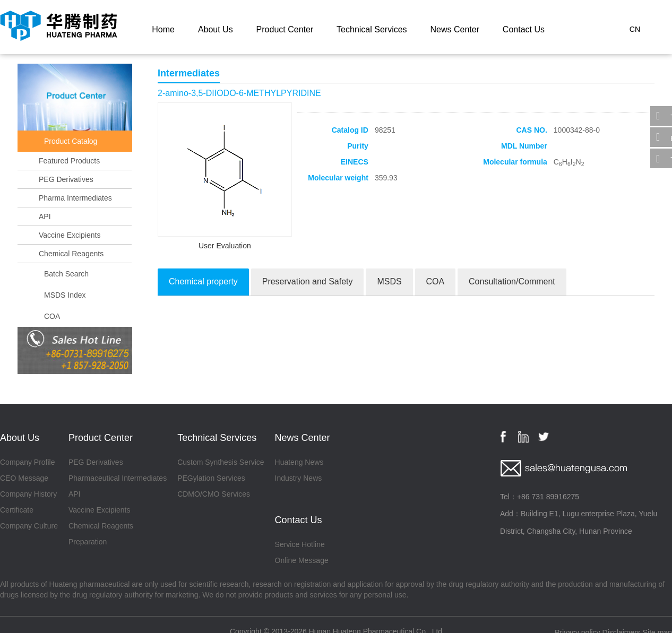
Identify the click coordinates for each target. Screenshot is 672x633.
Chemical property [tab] (203, 281)
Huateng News (299, 462)
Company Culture (29, 526)
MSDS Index (65, 295)
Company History (28, 494)
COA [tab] (436, 281)
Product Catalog (71, 141)
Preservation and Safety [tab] (308, 281)
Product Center (285, 29)
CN (635, 29)
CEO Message (24, 478)
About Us (216, 29)
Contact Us (524, 29)
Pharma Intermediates (75, 198)
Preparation (88, 542)
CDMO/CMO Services (214, 494)
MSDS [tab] (389, 281)
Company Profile (28, 462)
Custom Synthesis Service (221, 462)
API (45, 216)
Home (163, 29)
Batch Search (66, 274)
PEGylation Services (211, 478)
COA (52, 316)
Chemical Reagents (71, 254)
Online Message (302, 560)
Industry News (299, 478)
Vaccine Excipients (70, 235)
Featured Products (69, 161)
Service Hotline (300, 544)
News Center (454, 29)
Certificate (17, 510)
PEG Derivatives (66, 179)
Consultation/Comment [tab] (512, 281)
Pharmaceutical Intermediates (118, 478)
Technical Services (372, 29)
